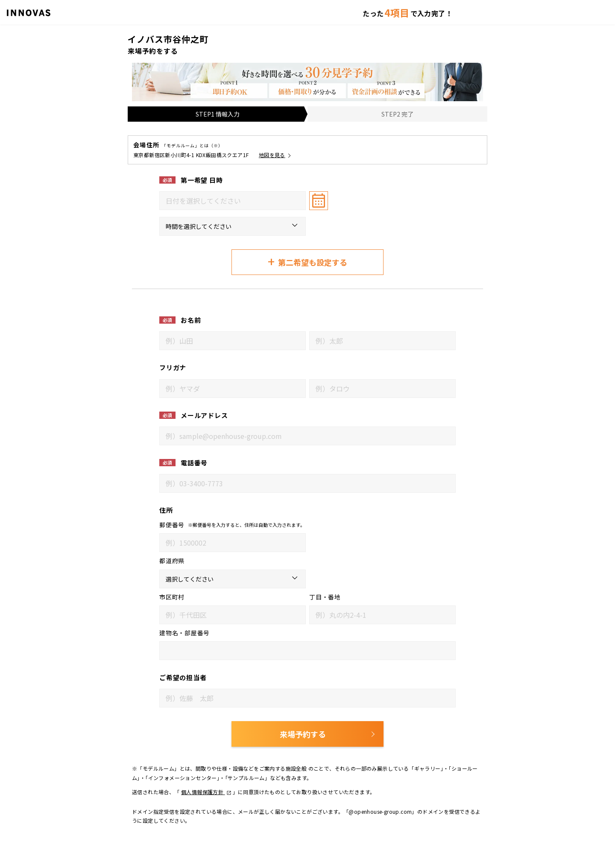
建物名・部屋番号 (184, 633)
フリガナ (173, 367)
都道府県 (172, 561)
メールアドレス (204, 415)
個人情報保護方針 (206, 792)
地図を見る (272, 155)
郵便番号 (172, 525)
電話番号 (194, 463)
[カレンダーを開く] (319, 201)
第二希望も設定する (307, 261)
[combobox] (233, 201)
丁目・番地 (325, 597)
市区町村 (172, 597)
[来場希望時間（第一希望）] (233, 226)
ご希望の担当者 (183, 677)
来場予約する (303, 734)
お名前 (191, 320)
